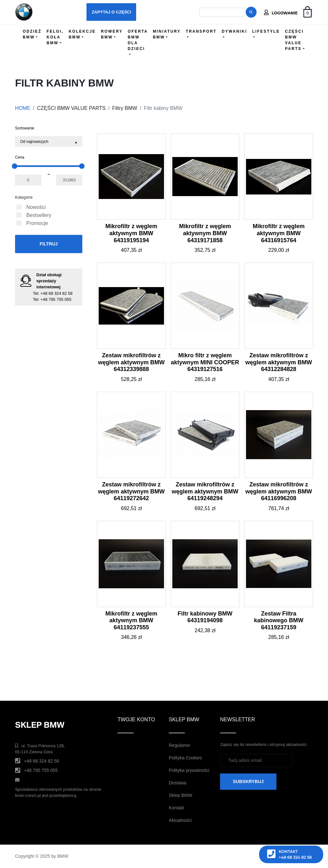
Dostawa (177, 783)
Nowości (36, 207)
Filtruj (49, 244)
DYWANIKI (234, 31)
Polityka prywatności (189, 770)
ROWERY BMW (112, 34)
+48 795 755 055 (56, 299)
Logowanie (281, 12)
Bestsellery (39, 215)
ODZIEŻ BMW (32, 34)
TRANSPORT (201, 31)
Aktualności (180, 820)
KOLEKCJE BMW (82, 34)
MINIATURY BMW (167, 34)
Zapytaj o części (111, 12)
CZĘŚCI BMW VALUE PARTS (294, 40)
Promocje (37, 223)
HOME (23, 108)
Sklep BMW (180, 795)
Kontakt (176, 808)
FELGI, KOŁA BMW (55, 37)
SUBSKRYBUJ (248, 781)
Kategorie (24, 197)
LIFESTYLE (266, 31)
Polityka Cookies (185, 758)
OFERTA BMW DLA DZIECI (138, 40)
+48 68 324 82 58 (56, 293)
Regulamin (180, 745)
